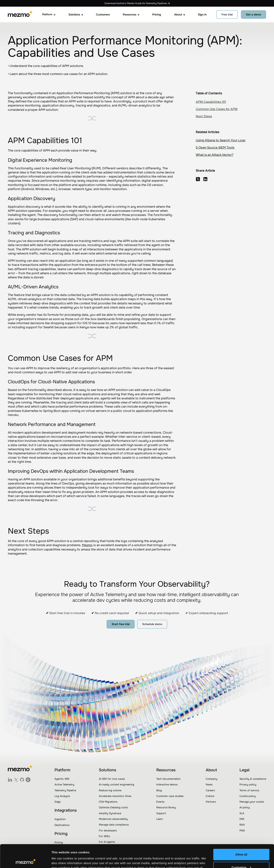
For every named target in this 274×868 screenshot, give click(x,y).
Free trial (227, 14)
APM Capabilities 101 (211, 102)
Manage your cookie (252, 802)
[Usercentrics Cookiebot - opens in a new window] (25, 860)
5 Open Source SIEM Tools (215, 148)
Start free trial (121, 624)
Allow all (241, 831)
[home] (20, 14)
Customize (241, 844)
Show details (61, 860)
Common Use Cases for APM (217, 109)
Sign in (202, 14)
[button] (49, 15)
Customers (103, 14)
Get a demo (254, 14)
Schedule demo (152, 624)
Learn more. (81, 850)
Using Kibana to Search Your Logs (221, 140)
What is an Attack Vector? (215, 155)
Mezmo (87, 545)
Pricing (157, 14)
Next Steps (204, 116)
